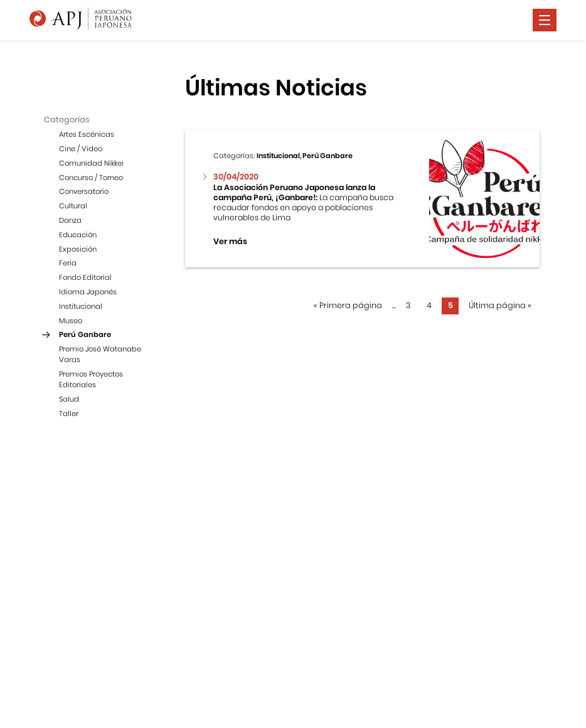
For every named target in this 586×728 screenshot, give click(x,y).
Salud (69, 399)
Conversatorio (84, 191)
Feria (68, 263)
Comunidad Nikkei (91, 163)
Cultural (73, 206)
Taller (69, 414)
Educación (78, 235)
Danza (70, 220)
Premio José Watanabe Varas (100, 354)
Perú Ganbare (85, 335)
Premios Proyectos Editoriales (91, 379)
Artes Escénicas (87, 134)
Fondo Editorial (85, 277)
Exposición (78, 249)
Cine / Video (81, 149)
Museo (71, 321)
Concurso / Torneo (91, 178)
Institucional (81, 306)
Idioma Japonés (88, 292)
